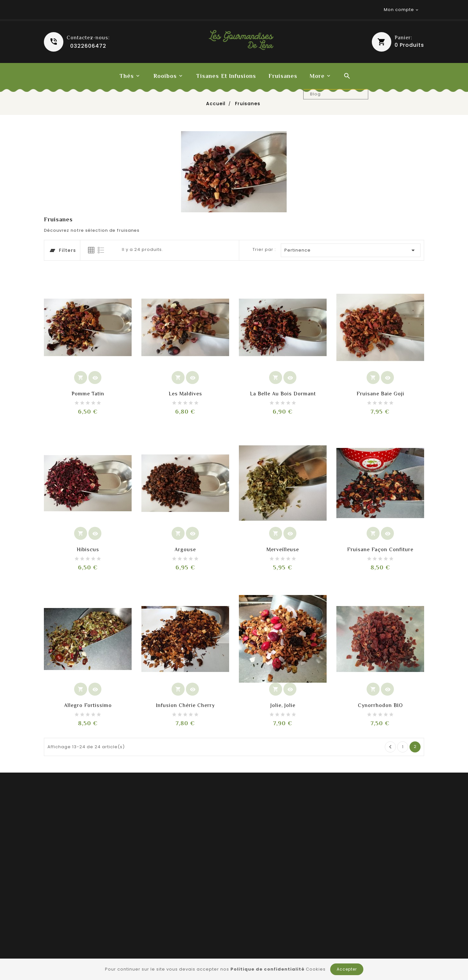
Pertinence (351, 250)
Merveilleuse (283, 550)
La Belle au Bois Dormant (283, 394)
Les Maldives (185, 394)
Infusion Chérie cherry (185, 705)
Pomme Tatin (88, 394)
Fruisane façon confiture (380, 550)
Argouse (185, 550)
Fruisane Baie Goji (380, 394)
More (317, 76)
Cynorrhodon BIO (380, 705)
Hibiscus (88, 550)
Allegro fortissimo (88, 705)
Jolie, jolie (283, 705)
